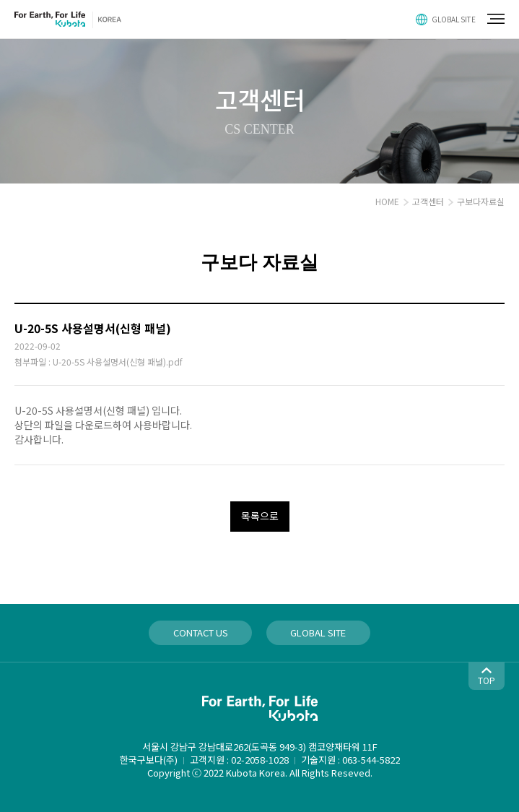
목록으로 (260, 516)
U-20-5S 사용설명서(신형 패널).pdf (118, 362)
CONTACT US (201, 632)
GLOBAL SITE (454, 19)
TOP (487, 680)
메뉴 (496, 19)
